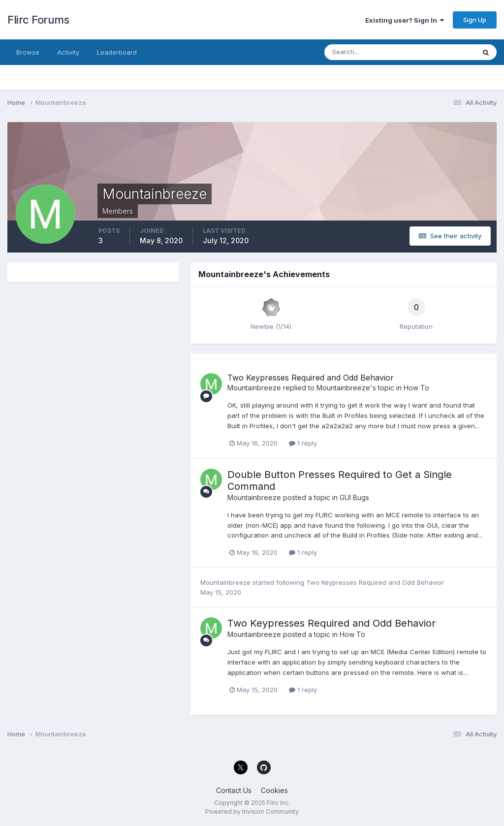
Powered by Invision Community (252, 811)
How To (416, 388)
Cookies (274, 790)
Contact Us (234, 790)
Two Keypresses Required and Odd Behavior (311, 378)
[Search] (368, 52)
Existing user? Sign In (405, 20)
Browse (28, 52)
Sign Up (475, 20)
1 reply (303, 443)
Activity (68, 52)
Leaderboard (117, 52)
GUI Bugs (354, 497)
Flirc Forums (38, 20)
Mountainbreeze (254, 388)
